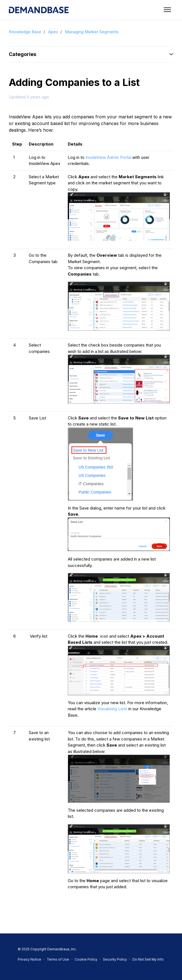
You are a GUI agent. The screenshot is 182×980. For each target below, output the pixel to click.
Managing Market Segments (92, 32)
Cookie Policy (86, 959)
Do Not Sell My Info (148, 959)
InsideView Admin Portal (108, 157)
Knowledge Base (25, 32)
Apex (53, 32)
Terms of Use (58, 959)
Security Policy (115, 959)
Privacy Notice (29, 959)
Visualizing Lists (112, 709)
